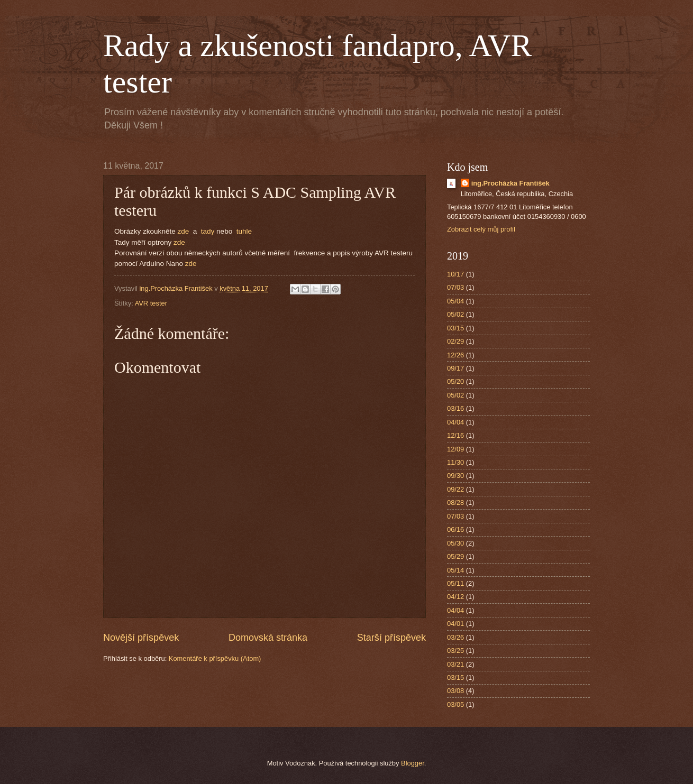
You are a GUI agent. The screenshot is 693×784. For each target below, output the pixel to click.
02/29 (455, 341)
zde (183, 231)
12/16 (455, 435)
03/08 (455, 691)
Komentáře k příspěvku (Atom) (215, 658)
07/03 (455, 287)
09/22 (455, 489)
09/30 (455, 476)
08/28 (455, 502)
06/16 (455, 529)
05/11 (455, 583)
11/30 (455, 462)
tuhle (244, 231)
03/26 (455, 637)
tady (208, 231)
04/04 (455, 422)
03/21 (455, 664)
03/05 (455, 704)
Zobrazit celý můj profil (481, 229)
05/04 (455, 301)
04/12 (455, 597)
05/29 (455, 556)
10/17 (455, 274)
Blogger (413, 763)
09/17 (455, 368)
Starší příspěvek (391, 638)
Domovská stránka (268, 638)
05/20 (455, 381)
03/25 (455, 651)
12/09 (455, 449)
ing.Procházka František (510, 183)
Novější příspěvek (141, 638)
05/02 (455, 314)
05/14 (455, 570)
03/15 (455, 328)
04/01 (455, 624)
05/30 (455, 543)
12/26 (455, 355)
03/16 (455, 408)
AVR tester (151, 303)
